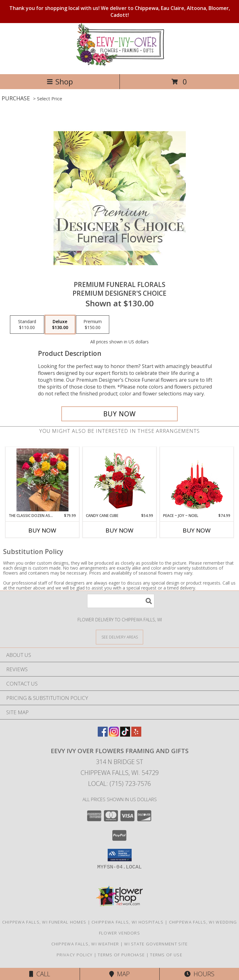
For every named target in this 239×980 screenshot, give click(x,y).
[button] (120, 855)
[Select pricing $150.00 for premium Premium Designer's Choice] (93, 325)
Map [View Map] (119, 974)
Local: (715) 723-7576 (119, 784)
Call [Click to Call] (40, 974)
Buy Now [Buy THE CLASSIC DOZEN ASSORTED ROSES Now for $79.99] (42, 530)
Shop (60, 81)
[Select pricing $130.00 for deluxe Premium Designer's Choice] (60, 325)
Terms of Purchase (121, 955)
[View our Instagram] (114, 735)
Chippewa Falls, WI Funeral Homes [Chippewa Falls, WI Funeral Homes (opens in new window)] (44, 922)
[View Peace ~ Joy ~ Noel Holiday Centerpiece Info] (197, 480)
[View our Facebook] (103, 735)
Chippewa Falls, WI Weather (85, 944)
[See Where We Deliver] (119, 637)
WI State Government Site (156, 944)
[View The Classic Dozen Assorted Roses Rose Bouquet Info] (42, 480)
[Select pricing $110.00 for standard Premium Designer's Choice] (27, 325)
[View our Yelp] (136, 735)
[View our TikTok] (125, 735)
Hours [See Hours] (199, 974)
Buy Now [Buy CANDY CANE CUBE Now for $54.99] (119, 530)
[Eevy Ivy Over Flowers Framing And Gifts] (120, 65)
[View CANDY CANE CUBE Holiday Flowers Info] (120, 480)
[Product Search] (121, 601)
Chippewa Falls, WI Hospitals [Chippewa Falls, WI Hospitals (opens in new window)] (127, 922)
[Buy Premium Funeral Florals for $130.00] (119, 414)
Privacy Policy (75, 955)
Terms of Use (166, 955)
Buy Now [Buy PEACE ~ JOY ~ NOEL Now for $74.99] (197, 530)
